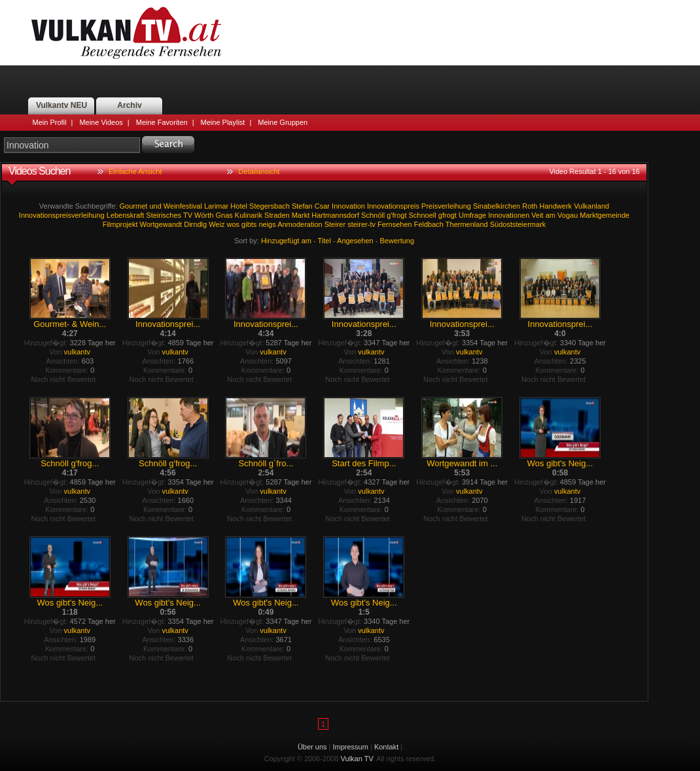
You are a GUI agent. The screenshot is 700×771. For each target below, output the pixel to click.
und (155, 206)
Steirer (335, 224)
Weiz (217, 224)
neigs (267, 224)
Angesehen (355, 241)
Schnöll (373, 215)
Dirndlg (195, 224)
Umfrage (472, 215)
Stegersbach (270, 206)
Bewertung (397, 241)
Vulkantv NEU (61, 105)
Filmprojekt (120, 224)
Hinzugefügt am (286, 241)
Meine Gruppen (283, 122)
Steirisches (164, 215)
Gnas (224, 215)
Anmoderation (300, 224)
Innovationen (509, 215)
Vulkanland (591, 206)
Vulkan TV (126, 33)
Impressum (351, 747)
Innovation (348, 206)
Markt (301, 215)
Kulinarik (249, 215)
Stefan (302, 206)
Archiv (129, 105)
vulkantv (77, 352)
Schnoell (423, 215)
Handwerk (556, 206)
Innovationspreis (393, 206)
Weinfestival (183, 206)
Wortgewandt (161, 224)
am (551, 215)
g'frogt (396, 215)
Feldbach (429, 224)
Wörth (204, 215)
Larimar (216, 206)
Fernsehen (395, 224)
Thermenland (467, 224)
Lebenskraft (125, 215)
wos (233, 224)
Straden (277, 215)
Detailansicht (259, 171)
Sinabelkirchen (497, 206)
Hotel (239, 206)
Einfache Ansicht (135, 171)
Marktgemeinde (604, 215)
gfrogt (447, 215)
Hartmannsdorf (335, 215)
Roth (530, 206)
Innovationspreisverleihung (62, 215)
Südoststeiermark (518, 224)
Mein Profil (50, 122)
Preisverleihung (446, 206)
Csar (322, 206)
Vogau (568, 215)
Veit (537, 215)
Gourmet (134, 206)
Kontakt (386, 747)
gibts (249, 224)
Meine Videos (101, 122)
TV (188, 215)
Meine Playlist (223, 122)
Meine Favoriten (162, 122)
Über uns (312, 747)
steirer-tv (361, 224)
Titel (324, 241)
